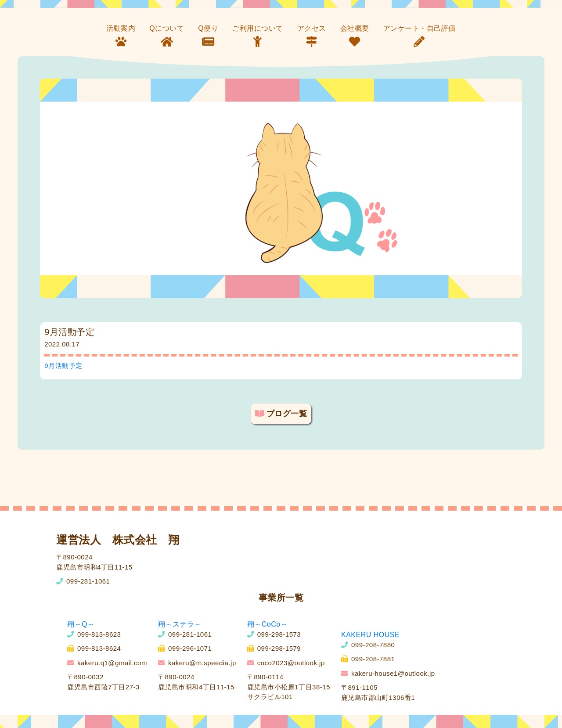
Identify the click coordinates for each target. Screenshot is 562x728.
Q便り (208, 28)
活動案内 (121, 28)
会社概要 (355, 28)
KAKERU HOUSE (370, 635)
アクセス (312, 28)
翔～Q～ (81, 624)
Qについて (167, 28)
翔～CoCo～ (267, 624)
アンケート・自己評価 (420, 28)
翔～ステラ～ (180, 624)
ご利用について (258, 28)
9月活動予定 (63, 366)
